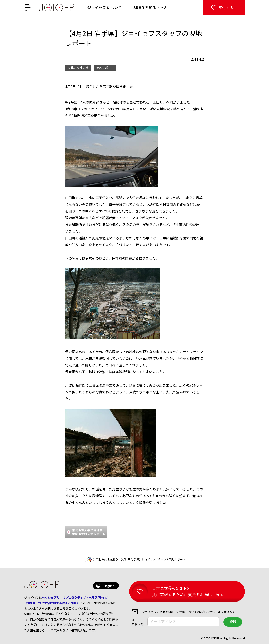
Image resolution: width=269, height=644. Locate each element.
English (109, 586)
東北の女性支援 (105, 559)
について (105, 7)
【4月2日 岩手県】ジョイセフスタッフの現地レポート (152, 559)
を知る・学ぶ (151, 7)
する (226, 7)
